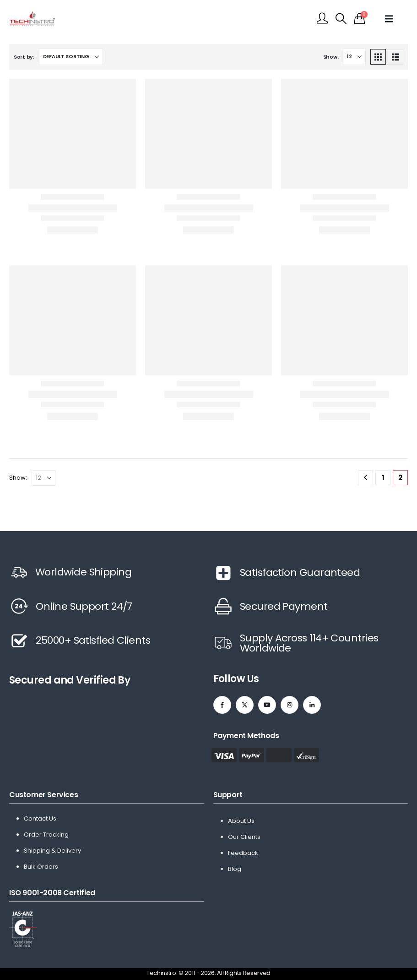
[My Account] (322, 19)
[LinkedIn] (312, 705)
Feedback (243, 853)
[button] (341, 19)
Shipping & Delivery (52, 851)
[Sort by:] (71, 57)
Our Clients (244, 837)
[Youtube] (267, 705)
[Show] (354, 57)
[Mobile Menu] (393, 19)
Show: (331, 57)
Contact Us (40, 818)
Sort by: (24, 57)
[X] (245, 705)
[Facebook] (222, 705)
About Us (241, 821)
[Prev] (366, 478)
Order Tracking (46, 835)
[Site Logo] (32, 19)
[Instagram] (290, 705)
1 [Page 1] (383, 478)
